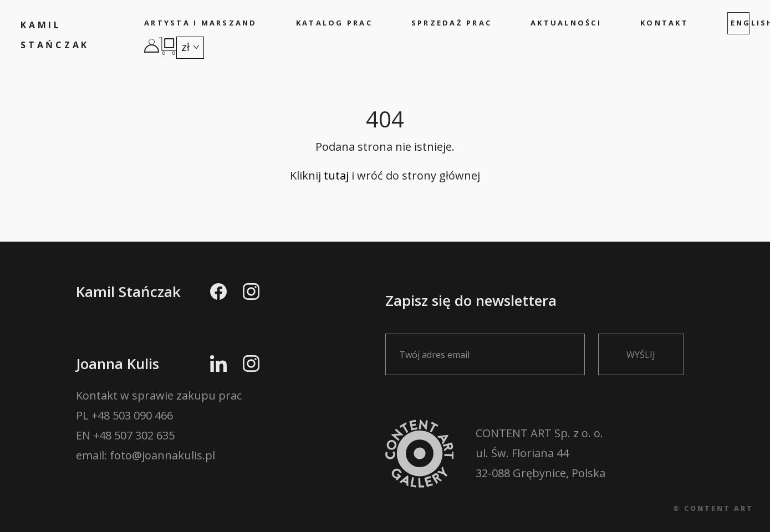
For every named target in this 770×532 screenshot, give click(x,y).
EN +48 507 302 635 (125, 435)
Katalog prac (334, 23)
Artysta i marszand (201, 23)
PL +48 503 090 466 (124, 415)
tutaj (336, 175)
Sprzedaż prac (452, 23)
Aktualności (566, 23)
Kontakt (664, 23)
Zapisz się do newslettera (492, 326)
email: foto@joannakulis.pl (146, 455)
